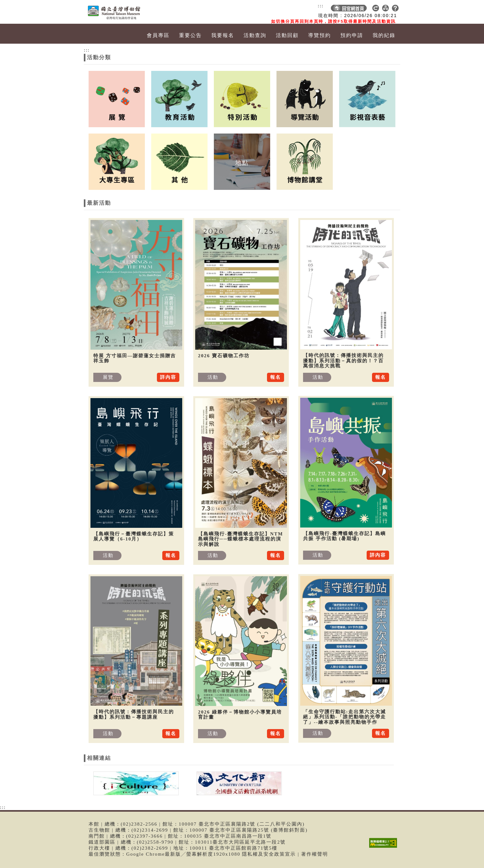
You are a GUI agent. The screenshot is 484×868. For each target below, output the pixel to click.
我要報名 (223, 35)
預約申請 (352, 35)
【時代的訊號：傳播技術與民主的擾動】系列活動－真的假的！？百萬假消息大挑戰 (343, 361)
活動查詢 (255, 35)
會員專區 (158, 35)
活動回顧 (287, 35)
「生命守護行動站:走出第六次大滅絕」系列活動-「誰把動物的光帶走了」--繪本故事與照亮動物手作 (344, 717)
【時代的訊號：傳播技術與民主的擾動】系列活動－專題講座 (134, 714)
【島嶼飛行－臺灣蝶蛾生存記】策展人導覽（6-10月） (134, 537)
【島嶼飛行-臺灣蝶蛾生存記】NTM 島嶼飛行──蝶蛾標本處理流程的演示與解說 (241, 539)
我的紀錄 (384, 35)
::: (321, 6)
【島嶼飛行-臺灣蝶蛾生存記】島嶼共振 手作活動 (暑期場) (344, 536)
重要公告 (190, 35)
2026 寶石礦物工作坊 (224, 356)
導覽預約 (320, 35)
